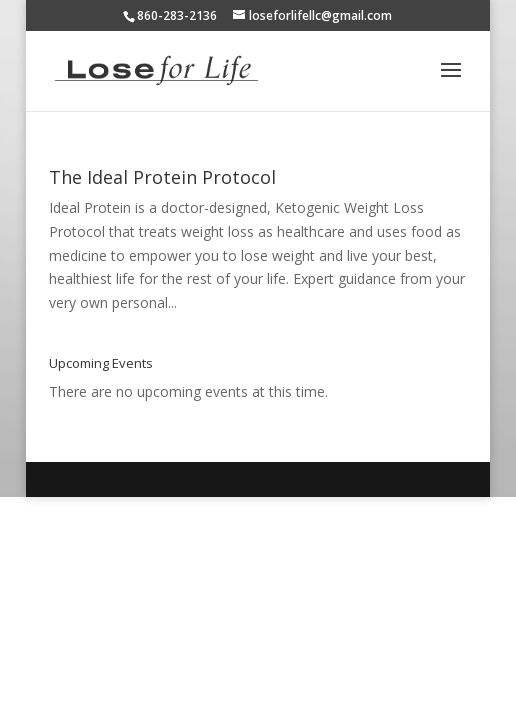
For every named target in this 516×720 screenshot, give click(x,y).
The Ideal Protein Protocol (162, 177)
